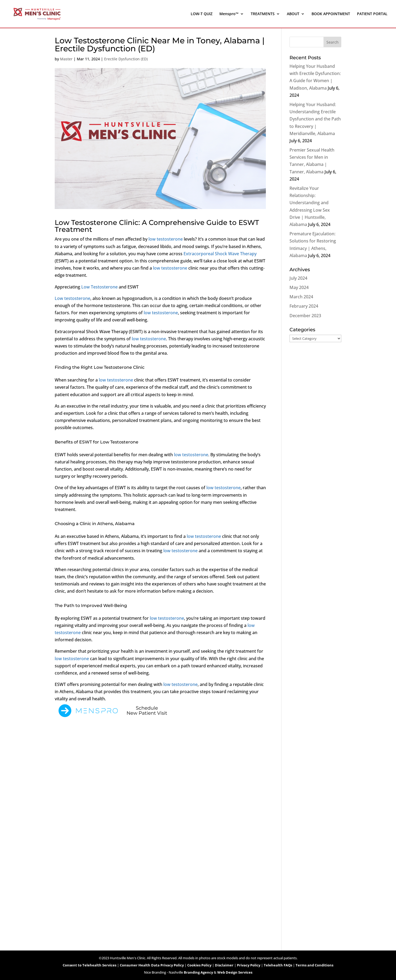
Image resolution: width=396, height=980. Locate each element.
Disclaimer (224, 965)
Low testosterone (73, 298)
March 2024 (301, 297)
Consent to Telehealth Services (90, 965)
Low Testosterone (99, 287)
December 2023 (305, 316)
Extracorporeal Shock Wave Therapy (220, 254)
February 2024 (304, 306)
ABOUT (293, 14)
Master (66, 59)
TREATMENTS (263, 14)
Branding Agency (198, 972)
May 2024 (299, 287)
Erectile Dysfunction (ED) (126, 59)
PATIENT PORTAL (372, 14)
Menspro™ (229, 14)
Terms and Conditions (314, 965)
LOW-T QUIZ (202, 14)
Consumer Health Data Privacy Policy (152, 965)
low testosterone (166, 239)
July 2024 (298, 278)
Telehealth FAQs (278, 965)
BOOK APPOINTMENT (331, 14)
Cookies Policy (199, 965)
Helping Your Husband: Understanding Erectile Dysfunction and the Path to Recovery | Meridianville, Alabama (315, 119)
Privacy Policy (249, 965)
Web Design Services (235, 972)
